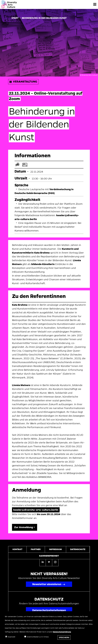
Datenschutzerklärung (62, 633)
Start (15, 18)
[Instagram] (55, 562)
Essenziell (11, 638)
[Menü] (95, 4)
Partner (36, 549)
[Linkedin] (43, 563)
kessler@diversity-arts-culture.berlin (36, 510)
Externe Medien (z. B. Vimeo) (38, 638)
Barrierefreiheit (49, 556)
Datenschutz (78, 549)
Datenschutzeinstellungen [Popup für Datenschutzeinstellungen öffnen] (49, 610)
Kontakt (17, 549)
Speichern (64, 639)
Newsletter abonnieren (47, 584)
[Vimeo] (49, 562)
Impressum (55, 549)
